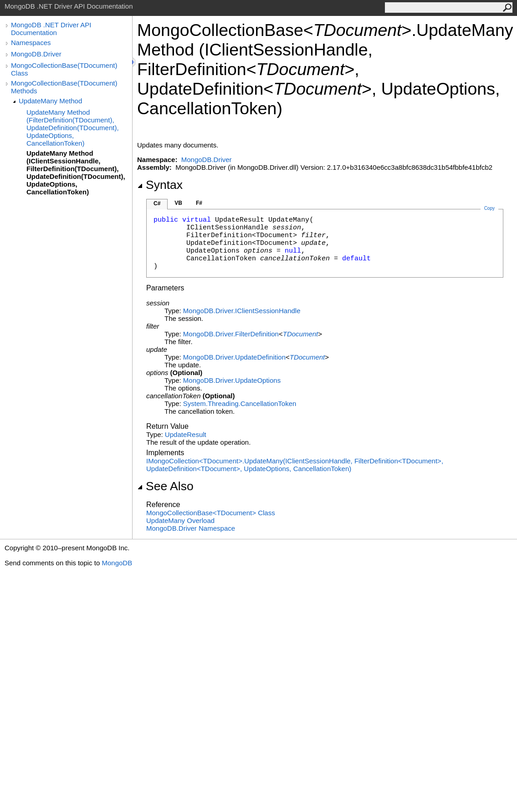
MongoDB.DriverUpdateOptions (232, 380)
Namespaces (31, 43)
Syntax (160, 185)
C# (157, 203)
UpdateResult (186, 434)
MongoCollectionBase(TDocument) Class (64, 69)
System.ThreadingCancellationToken (240, 403)
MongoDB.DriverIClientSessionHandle (242, 311)
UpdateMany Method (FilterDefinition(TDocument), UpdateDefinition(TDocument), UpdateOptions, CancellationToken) (73, 128)
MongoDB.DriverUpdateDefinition (234, 357)
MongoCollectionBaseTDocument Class (211, 513)
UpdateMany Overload (180, 520)
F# (199, 203)
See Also (165, 486)
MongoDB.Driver (36, 54)
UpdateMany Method (50, 101)
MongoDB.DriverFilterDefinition (231, 334)
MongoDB (117, 563)
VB (178, 203)
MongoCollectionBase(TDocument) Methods (64, 87)
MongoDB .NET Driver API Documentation (51, 29)
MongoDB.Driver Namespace (191, 528)
